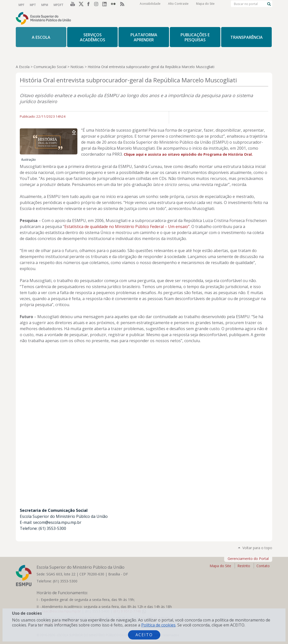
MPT (32, 5)
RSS (123, 5)
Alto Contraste (178, 5)
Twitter (80, 5)
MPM (43, 5)
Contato (263, 566)
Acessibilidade (150, 5)
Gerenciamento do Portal (248, 559)
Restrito (244, 566)
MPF (21, 5)
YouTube (72, 5)
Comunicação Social (50, 67)
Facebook (89, 5)
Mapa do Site (205, 5)
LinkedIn (106, 5)
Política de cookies (158, 625)
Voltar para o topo (257, 548)
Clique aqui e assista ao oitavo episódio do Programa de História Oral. (188, 154)
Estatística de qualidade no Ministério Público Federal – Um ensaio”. (127, 227)
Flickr (114, 5)
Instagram (97, 5)
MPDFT (57, 5)
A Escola (23, 67)
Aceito (144, 635)
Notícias (77, 67)
